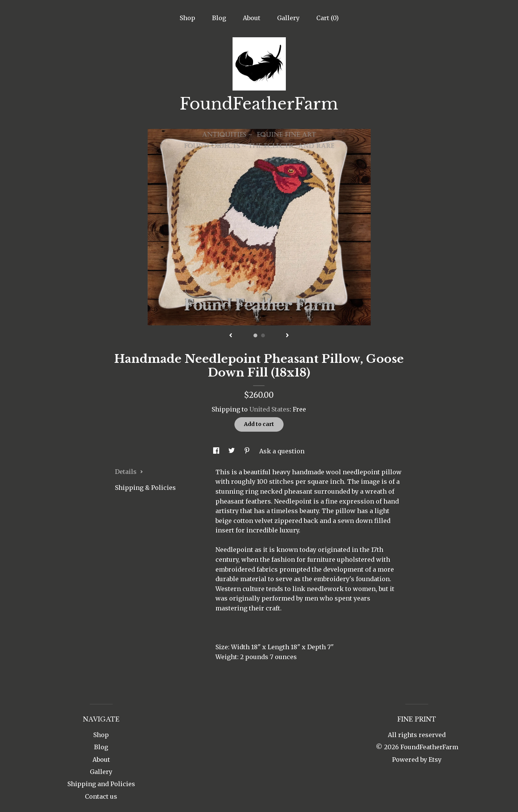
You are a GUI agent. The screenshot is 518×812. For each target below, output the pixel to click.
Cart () (328, 18)
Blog (219, 18)
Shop (187, 18)
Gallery (288, 18)
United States (269, 409)
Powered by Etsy (417, 760)
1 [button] (255, 335)
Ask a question (282, 451)
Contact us (101, 796)
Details (129, 472)
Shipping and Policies (101, 784)
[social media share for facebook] (217, 451)
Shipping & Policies (145, 488)
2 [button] (263, 335)
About (252, 18)
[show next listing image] (287, 336)
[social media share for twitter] (232, 451)
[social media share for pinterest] (248, 451)
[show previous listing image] (231, 336)
